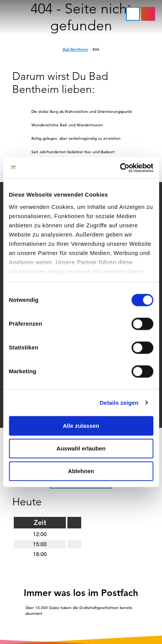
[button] (148, 14)
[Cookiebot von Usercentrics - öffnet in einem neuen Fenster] (120, 168)
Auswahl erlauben (81, 448)
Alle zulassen (81, 426)
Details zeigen (119, 403)
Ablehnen (81, 471)
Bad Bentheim (75, 49)
